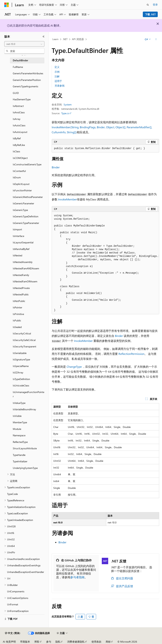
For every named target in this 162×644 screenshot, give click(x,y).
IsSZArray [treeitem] (18, 372)
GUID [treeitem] (16, 93)
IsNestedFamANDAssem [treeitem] (26, 268)
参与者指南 (77, 577)
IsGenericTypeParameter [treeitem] (26, 223)
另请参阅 (60, 86)
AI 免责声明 (9, 642)
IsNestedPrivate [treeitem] (21, 288)
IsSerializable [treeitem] (20, 353)
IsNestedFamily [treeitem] (21, 275)
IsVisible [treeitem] (17, 416)
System (68, 104)
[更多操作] (156, 39)
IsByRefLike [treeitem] (19, 145)
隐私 (58, 642)
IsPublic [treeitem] (17, 320)
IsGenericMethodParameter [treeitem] (28, 197)
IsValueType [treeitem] (19, 403)
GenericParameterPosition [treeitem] (27, 80)
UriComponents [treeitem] (16, 591)
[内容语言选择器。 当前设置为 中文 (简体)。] (13, 633)
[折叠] (44, 37)
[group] (105, 263)
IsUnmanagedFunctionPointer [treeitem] (29, 394)
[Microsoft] (7, 5)
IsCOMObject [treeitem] (20, 158)
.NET (65, 39)
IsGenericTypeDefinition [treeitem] (26, 216)
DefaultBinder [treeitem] (20, 60)
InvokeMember (67, 199)
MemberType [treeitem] (20, 422)
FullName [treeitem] (18, 67)
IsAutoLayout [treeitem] (20, 132)
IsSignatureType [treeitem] (21, 359)
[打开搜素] (148, 5)
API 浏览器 (78, 39)
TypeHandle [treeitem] (19, 455)
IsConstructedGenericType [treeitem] (27, 164)
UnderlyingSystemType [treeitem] (25, 468)
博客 (37, 642)
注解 (57, 76)
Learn (55, 39)
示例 (57, 72)
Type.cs (65, 113)
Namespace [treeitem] (19, 435)
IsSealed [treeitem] (17, 327)
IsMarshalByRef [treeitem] (21, 249)
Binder (56, 167)
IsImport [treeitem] (17, 229)
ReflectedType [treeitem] (20, 442)
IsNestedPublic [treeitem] (21, 294)
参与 (49, 642)
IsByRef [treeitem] (17, 138)
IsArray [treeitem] (17, 119)
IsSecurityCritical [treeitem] (22, 333)
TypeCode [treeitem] (12, 494)
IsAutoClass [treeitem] (19, 125)
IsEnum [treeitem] (17, 177)
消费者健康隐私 (76, 642)
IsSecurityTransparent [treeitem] (25, 346)
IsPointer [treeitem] (17, 307)
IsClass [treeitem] (16, 151)
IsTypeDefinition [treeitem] (21, 379)
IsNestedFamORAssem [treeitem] (25, 281)
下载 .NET (150, 14)
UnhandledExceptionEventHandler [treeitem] (26, 572)
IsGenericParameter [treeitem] (23, 203)
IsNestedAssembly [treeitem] (23, 262)
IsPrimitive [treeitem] (18, 314)
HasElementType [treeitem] (22, 99)
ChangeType (74, 367)
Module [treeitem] (17, 429)
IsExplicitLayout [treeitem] (21, 184)
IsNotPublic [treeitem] (19, 301)
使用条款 (96, 642)
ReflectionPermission (131, 354)
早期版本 (25, 642)
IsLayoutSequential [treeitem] (23, 242)
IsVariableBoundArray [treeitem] (24, 409)
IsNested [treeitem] (17, 255)
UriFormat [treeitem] (13, 604)
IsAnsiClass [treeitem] (19, 112)
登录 (155, 5)
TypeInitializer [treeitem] (20, 461)
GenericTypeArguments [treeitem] (25, 86)
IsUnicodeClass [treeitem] (21, 385)
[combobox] (24, 44)
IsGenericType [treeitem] (20, 210)
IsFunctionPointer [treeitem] (22, 190)
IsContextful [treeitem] (19, 171)
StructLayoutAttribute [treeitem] (25, 448)
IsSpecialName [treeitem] (21, 366)
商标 (108, 642)
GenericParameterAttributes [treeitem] (28, 73)
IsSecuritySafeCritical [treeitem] (24, 340)
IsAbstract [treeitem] (18, 106)
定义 (57, 67)
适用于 (58, 81)
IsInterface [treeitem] (18, 236)
